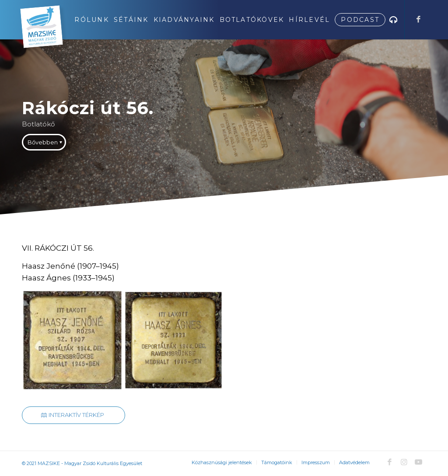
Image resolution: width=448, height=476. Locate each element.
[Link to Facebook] (418, 19)
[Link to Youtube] (418, 462)
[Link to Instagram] (404, 462)
